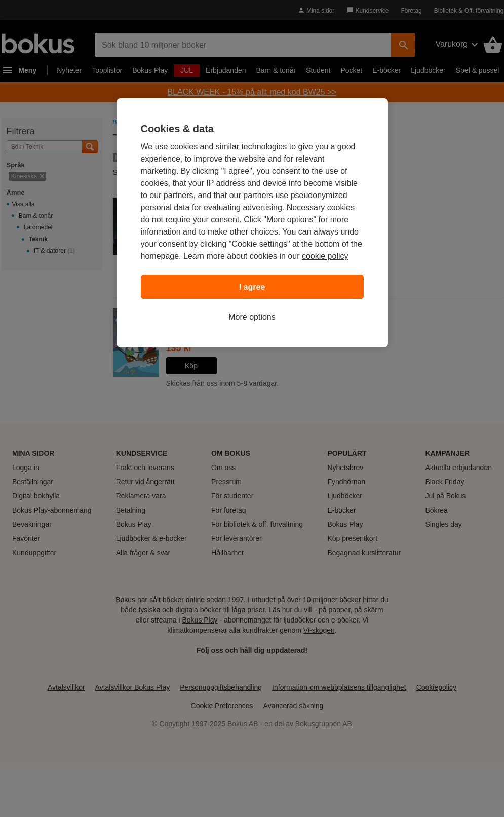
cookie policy (325, 256)
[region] (252, 223)
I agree (252, 287)
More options (252, 317)
